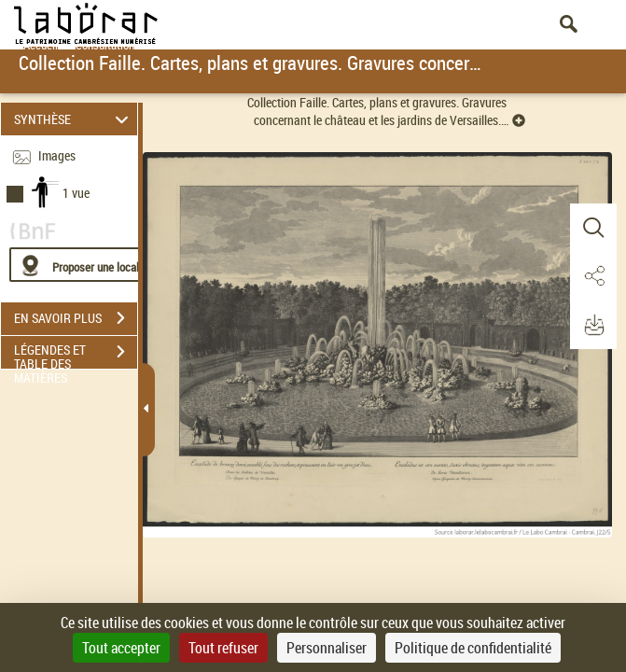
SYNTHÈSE (74, 119)
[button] (593, 228)
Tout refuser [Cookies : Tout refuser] (223, 648)
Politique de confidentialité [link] (473, 648)
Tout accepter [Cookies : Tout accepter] (121, 648)
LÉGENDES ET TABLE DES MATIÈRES (76, 354)
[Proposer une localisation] (98, 265)
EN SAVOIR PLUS (76, 318)
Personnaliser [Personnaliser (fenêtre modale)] (327, 648)
